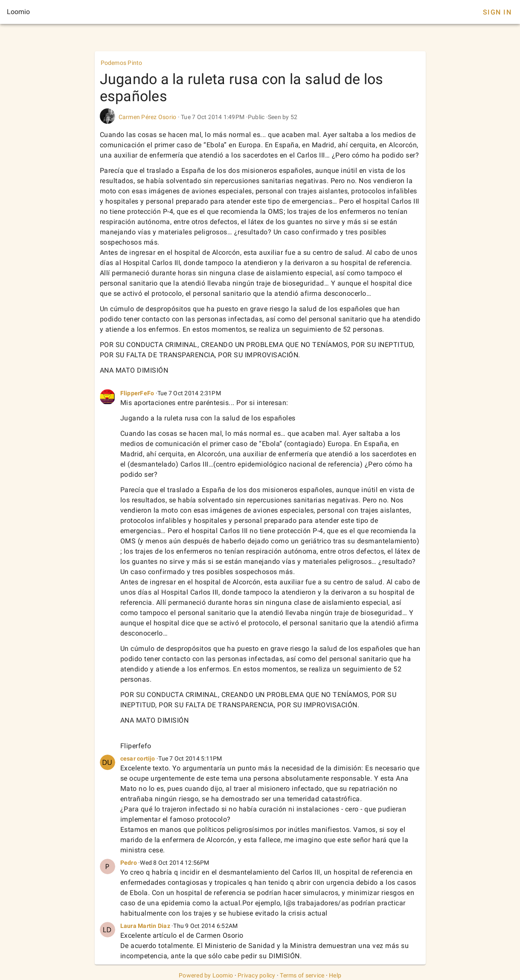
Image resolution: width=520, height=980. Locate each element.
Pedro (129, 863)
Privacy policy (257, 975)
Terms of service (302, 975)
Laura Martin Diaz (145, 926)
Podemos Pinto (122, 63)
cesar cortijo (138, 758)
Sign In (497, 12)
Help (335, 975)
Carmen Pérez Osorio (148, 117)
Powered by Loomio (206, 975)
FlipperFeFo (137, 393)
